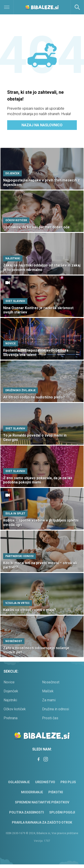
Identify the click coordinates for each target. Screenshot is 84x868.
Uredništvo (45, 782)
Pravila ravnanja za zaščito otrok (42, 822)
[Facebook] (39, 759)
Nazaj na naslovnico (42, 125)
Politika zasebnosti (27, 812)
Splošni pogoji (62, 812)
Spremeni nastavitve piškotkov (42, 802)
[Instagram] (46, 759)
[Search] (77, 7)
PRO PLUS (68, 782)
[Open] (11, 7)
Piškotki (56, 792)
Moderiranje (32, 792)
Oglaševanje (19, 782)
